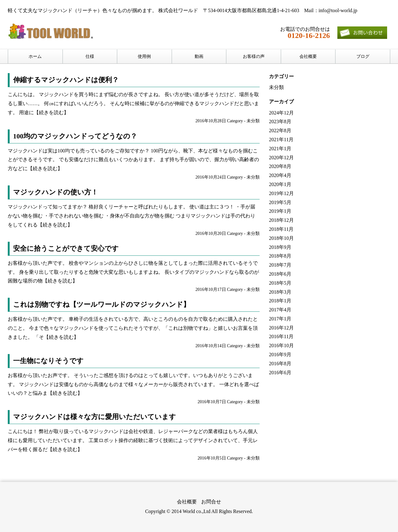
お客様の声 (254, 56)
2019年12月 (281, 193)
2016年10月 (281, 345)
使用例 (144, 56)
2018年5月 (280, 283)
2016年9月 (280, 355)
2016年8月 (280, 364)
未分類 (253, 121)
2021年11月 (281, 140)
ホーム (35, 56)
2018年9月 (280, 247)
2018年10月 (281, 238)
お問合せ (211, 502)
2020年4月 (280, 175)
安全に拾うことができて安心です (66, 248)
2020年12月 (281, 158)
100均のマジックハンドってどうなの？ (75, 136)
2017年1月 (280, 319)
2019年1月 (280, 211)
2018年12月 (281, 220)
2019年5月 (280, 202)
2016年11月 (281, 336)
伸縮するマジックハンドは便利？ (66, 80)
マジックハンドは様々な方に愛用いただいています (95, 417)
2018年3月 (280, 292)
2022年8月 (280, 131)
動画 (199, 56)
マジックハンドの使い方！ (56, 192)
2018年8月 (280, 256)
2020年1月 (280, 184)
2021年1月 (280, 149)
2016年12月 (281, 328)
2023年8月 (280, 121)
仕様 (90, 56)
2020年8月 (280, 166)
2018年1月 (280, 301)
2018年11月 (281, 229)
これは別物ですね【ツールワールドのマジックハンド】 (102, 304)
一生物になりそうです (48, 361)
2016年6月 (280, 373)
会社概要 (308, 56)
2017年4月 (280, 310)
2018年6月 (280, 274)
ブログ (363, 56)
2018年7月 (280, 265)
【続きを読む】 (51, 112)
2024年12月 (281, 113)
